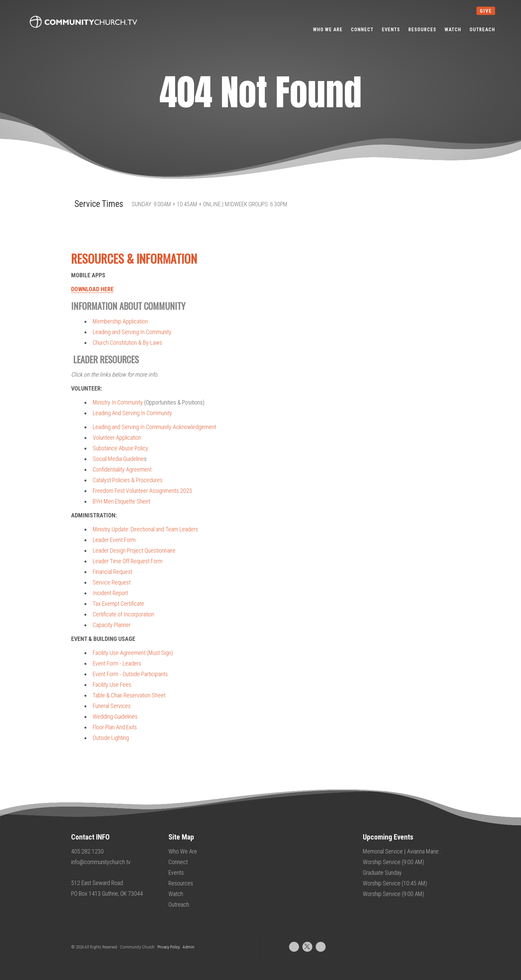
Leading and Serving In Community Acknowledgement (154, 427)
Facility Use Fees (112, 685)
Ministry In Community (118, 402)
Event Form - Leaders (117, 663)
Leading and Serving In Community (132, 332)
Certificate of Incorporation (123, 614)
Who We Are (183, 851)
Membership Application (120, 321)
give (486, 11)
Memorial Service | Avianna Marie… (402, 851)
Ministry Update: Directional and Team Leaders (145, 529)
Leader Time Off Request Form (128, 561)
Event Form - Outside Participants (130, 674)
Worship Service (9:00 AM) (393, 862)
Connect (178, 862)
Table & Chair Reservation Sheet (129, 695)
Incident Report (110, 593)
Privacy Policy (169, 947)
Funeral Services (112, 706)
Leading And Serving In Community (132, 413)
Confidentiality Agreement (122, 469)
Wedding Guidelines (115, 716)
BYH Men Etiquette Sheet (121, 501)
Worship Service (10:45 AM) (395, 883)
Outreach (179, 904)
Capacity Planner (112, 625)
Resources (181, 883)
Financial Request (112, 572)
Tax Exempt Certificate (118, 604)
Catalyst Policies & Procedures (128, 480)
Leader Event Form (114, 540)
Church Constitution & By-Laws (127, 343)
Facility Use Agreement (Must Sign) (133, 653)
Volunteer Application (117, 438)
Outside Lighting (111, 738)
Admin (189, 947)
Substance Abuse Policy (120, 448)
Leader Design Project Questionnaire (134, 550)
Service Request (112, 582)
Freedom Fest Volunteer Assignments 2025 (142, 491)
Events (176, 873)
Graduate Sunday (382, 873)
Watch (176, 894)
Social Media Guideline (118, 459)
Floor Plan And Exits (115, 727)
